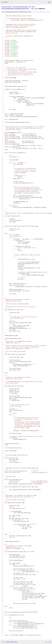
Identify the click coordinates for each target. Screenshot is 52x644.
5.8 (30, 7)
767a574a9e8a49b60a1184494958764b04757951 (15, 9)
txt (46, 642)
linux (33, 7)
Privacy (12, 642)
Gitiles (8, 642)
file (29, 12)
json (50, 642)
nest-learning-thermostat (20, 7)
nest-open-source (7, 7)
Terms (16, 642)
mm (36, 9)
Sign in (49, 2)
